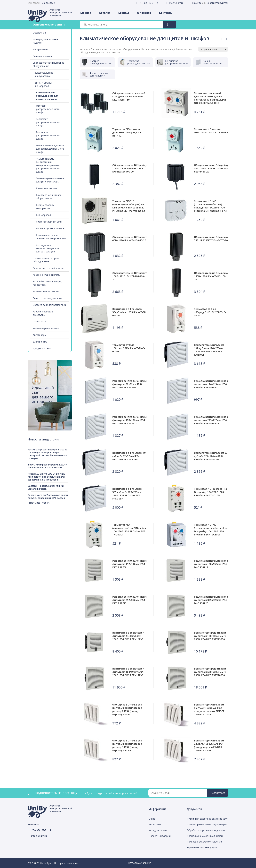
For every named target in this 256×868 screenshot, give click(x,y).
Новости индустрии (160, 836)
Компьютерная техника (46, 328)
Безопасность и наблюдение (49, 268)
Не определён (48, 3)
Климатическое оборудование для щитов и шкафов (47, 96)
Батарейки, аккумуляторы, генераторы (48, 283)
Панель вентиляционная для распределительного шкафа (50, 149)
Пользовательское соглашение (204, 842)
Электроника (40, 342)
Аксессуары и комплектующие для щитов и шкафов (48, 248)
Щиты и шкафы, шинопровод (43, 84)
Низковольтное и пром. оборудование (46, 260)
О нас (152, 819)
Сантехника (39, 322)
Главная (85, 13)
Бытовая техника (42, 56)
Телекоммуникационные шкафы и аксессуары (50, 180)
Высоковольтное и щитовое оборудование (48, 64)
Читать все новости (39, 503)
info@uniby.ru (176, 3)
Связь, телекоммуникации (48, 298)
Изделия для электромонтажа (49, 305)
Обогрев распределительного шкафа (48, 109)
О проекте (144, 13)
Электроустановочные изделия (45, 41)
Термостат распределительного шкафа (48, 122)
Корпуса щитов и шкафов (50, 228)
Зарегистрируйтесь (218, 3)
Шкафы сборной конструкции (45, 207)
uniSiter (147, 863)
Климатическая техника (46, 291)
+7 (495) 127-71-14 (148, 3)
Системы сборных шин (49, 222)
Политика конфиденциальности (205, 836)
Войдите (197, 3)
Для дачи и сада (42, 348)
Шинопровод (44, 215)
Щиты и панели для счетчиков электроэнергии (51, 237)
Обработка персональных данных (206, 830)
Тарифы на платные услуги (202, 847)
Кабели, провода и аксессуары (43, 313)
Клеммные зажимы (47, 188)
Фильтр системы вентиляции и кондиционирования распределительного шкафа (48, 165)
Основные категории (47, 25)
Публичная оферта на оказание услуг (208, 819)
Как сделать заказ (159, 830)
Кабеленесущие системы (47, 275)
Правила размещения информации (207, 824)
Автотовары (40, 335)
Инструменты (40, 49)
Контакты (166, 13)
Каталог (105, 13)
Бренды (124, 13)
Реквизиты (155, 824)
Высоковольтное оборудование (44, 74)
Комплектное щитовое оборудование (49, 197)
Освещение (39, 33)
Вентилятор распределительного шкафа (48, 135)
